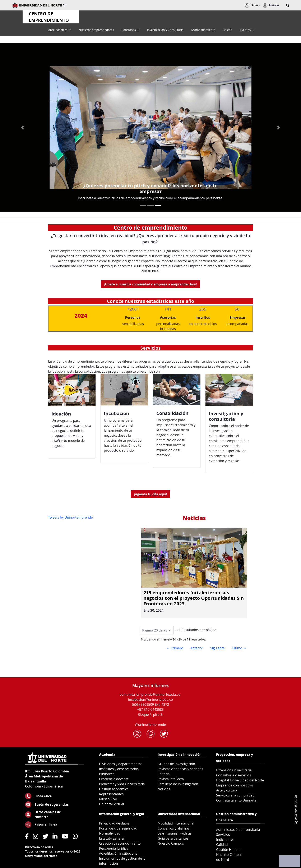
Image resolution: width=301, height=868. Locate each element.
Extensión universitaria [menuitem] (234, 770)
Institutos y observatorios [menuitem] (119, 769)
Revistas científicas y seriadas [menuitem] (180, 769)
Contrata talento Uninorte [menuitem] (236, 800)
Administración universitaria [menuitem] (238, 830)
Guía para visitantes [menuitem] (173, 838)
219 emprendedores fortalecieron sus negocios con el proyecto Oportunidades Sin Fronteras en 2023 (194, 598)
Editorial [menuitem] (164, 774)
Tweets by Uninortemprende (70, 517)
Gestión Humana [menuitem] (229, 850)
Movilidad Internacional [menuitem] (176, 823)
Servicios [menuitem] (223, 835)
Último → (239, 648)
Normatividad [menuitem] (110, 833)
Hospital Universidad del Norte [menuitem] (240, 780)
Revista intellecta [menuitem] (171, 779)
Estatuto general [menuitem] (112, 838)
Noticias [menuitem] (164, 789)
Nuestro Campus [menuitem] (171, 843)
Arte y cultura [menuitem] (227, 790)
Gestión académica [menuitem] (114, 789)
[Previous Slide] (23, 128)
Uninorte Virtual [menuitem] (112, 804)
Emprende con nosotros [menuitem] (235, 785)
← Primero (175, 648)
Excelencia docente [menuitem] (114, 779)
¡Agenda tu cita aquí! (150, 494)
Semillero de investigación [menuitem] (178, 784)
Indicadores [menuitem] (225, 840)
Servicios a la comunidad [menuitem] (235, 795)
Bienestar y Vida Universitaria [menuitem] (122, 784)
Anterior (197, 648)
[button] (288, 5)
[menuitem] (59, 30)
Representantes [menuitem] (111, 794)
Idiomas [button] (252, 5)
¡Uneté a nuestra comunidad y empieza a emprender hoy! (150, 284)
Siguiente (217, 648)
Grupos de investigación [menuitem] (176, 764)
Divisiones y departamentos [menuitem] (121, 764)
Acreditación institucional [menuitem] (119, 853)
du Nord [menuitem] (223, 860)
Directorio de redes (39, 847)
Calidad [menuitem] (222, 845)
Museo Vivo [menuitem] (108, 799)
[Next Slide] (278, 128)
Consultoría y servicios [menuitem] (233, 775)
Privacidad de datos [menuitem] (114, 823)
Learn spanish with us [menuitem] (175, 833)
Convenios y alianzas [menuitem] (174, 828)
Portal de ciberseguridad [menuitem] (118, 828)
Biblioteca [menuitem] (107, 774)
